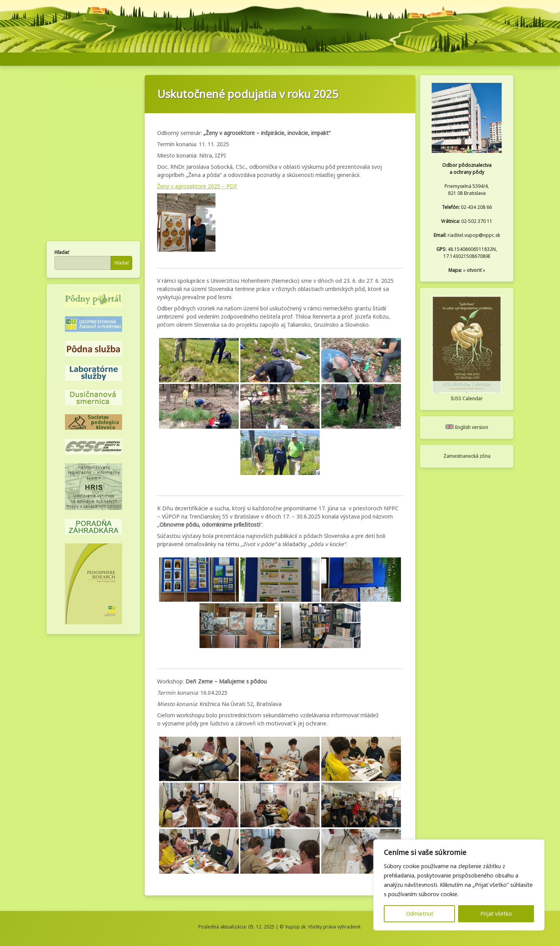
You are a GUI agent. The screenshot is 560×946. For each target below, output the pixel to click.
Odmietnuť (420, 914)
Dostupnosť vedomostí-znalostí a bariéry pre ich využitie (97, 159)
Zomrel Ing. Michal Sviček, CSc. (96, 102)
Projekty (305, 59)
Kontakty (95, 59)
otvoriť (474, 270)
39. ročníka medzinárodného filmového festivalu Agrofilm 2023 (94, 179)
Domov (62, 59)
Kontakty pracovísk (83, 121)
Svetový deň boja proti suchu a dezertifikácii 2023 (96, 199)
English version (467, 427)
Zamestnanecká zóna (467, 456)
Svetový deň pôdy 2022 (88, 212)
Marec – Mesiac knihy (85, 111)
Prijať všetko (496, 914)
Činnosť (227, 59)
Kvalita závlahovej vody (87, 221)
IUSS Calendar (467, 399)
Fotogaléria (441, 59)
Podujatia (348, 59)
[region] (459, 885)
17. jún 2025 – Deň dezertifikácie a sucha (87, 143)
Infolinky (479, 59)
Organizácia (182, 59)
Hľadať (62, 252)
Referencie (141, 59)
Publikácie (393, 59)
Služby (266, 59)
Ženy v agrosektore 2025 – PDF (197, 186)
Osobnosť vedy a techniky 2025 (96, 130)
